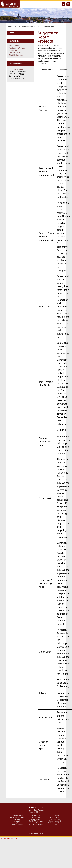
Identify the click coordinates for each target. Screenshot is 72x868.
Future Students (17, 816)
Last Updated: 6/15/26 (9, 839)
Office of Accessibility (36, 825)
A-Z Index (55, 816)
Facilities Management (24, 27)
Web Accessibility (55, 821)
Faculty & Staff (17, 823)
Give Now (36, 823)
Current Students (17, 825)
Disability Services (16, 55)
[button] (5, 13)
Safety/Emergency (36, 821)
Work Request (14, 46)
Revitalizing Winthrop (17, 48)
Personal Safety (15, 53)
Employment (36, 819)
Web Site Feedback (55, 823)
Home (10, 27)
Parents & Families (17, 817)
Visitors (17, 819)
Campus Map (36, 817)
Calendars (36, 816)
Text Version (55, 819)
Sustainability (14, 50)
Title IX (55, 825)
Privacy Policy (55, 817)
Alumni (17, 821)
